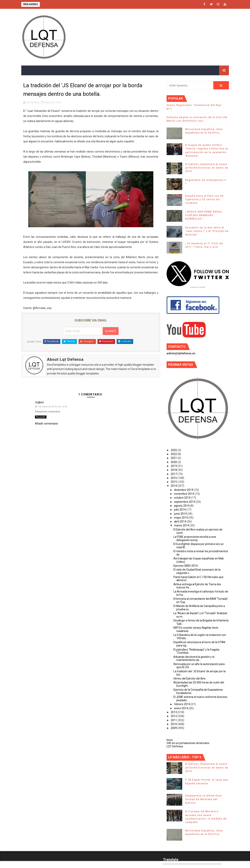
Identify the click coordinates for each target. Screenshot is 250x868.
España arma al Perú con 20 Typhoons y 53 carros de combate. (204, 199)
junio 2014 (181, 514)
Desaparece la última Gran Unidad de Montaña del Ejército (204, 799)
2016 (174, 478)
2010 (174, 724)
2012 (174, 716)
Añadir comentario (46, 424)
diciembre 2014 (184, 490)
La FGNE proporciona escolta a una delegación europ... (195, 538)
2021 (174, 458)
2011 (174, 720)
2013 (174, 712)
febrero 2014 (182, 704)
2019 (174, 466)
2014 (174, 486)
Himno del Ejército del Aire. (190, 679)
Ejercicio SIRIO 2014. (186, 566)
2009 (174, 728)
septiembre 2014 (185, 502)
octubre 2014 (183, 498)
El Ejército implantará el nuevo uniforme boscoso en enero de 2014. (207, 168)
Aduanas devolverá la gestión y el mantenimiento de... (194, 658)
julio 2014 (180, 510)
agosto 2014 (182, 506)
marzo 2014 (182, 525)
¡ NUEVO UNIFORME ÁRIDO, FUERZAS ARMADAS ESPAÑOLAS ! (204, 215)
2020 (174, 462)
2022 (174, 454)
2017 (174, 474)
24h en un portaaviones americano (188, 743)
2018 (174, 470)
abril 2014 (180, 522)
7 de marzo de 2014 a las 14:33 (52, 407)
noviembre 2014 (184, 494)
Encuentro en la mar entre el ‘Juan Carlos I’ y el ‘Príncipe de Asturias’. (207, 231)
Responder (41, 417)
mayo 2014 (181, 518)
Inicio (170, 740)
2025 (174, 450)
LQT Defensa (175, 746)
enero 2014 (181, 708)
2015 (174, 482)
